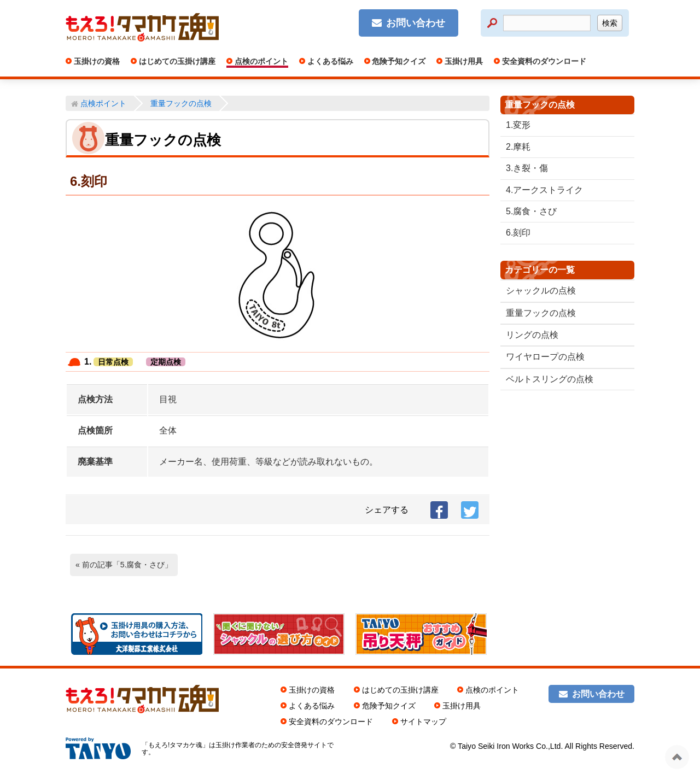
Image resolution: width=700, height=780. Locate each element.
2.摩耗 (518, 147)
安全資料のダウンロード (543, 61)
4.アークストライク (544, 190)
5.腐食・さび (531, 211)
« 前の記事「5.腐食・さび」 (124, 565)
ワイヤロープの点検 (545, 357)
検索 (610, 23)
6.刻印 (518, 233)
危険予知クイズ (398, 61)
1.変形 (518, 125)
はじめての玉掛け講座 (176, 61)
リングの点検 (532, 335)
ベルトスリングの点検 (550, 379)
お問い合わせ (416, 23)
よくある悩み (329, 61)
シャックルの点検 (541, 291)
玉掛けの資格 (96, 61)
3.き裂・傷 (527, 168)
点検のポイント (260, 61)
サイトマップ (423, 722)
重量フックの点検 (541, 313)
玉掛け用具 (463, 61)
